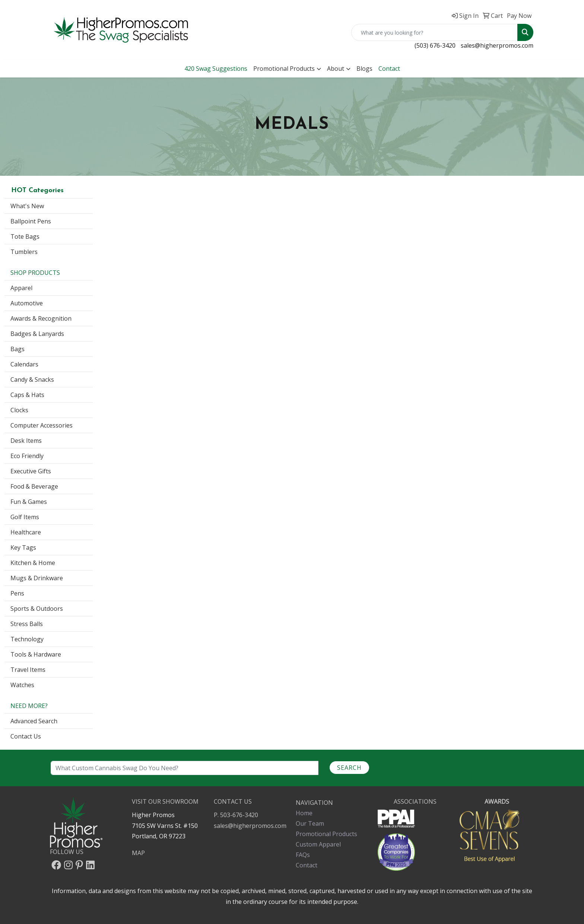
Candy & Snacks (32, 380)
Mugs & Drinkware (37, 578)
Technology (27, 639)
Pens (17, 593)
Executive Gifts (31, 471)
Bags (18, 349)
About (336, 69)
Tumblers (24, 252)
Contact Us (26, 736)
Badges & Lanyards (37, 334)
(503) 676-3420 (435, 45)
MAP (138, 853)
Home (304, 813)
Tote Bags (25, 236)
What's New (27, 206)
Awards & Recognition (41, 318)
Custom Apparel (318, 844)
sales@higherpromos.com (497, 45)
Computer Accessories (42, 425)
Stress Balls (27, 624)
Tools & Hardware (36, 654)
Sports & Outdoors (37, 609)
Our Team (310, 823)
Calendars (24, 364)
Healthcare (26, 532)
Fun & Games (29, 502)
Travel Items (28, 670)
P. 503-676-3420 (236, 815)
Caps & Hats (27, 395)
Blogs (364, 69)
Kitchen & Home (33, 563)
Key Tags (23, 547)
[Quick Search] (434, 32)
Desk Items (26, 441)
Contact (307, 865)
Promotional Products (284, 69)
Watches (22, 685)
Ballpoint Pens (31, 221)
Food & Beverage (34, 486)
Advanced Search (34, 721)
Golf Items (25, 517)
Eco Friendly (27, 456)
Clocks (19, 410)
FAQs (303, 855)
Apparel (21, 288)
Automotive (27, 303)
